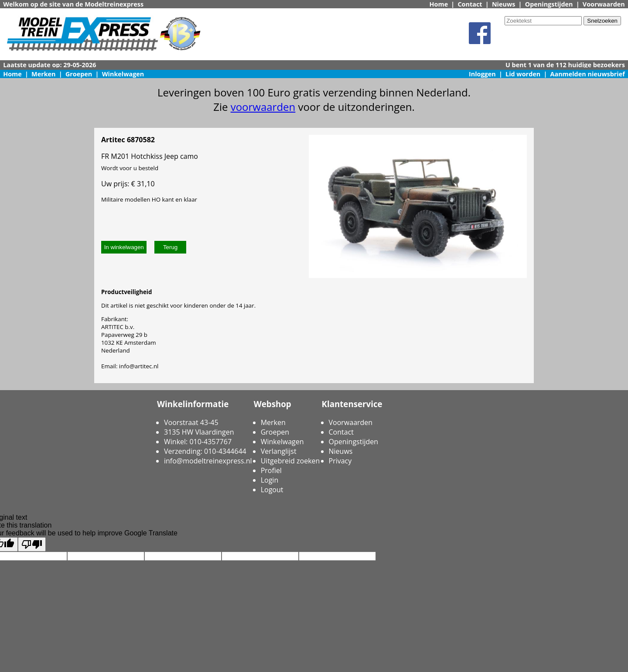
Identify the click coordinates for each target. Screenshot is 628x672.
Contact (470, 4)
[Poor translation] (32, 544)
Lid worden (523, 74)
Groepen (79, 74)
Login (270, 480)
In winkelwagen (124, 247)
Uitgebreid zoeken (290, 461)
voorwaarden (263, 107)
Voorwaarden (604, 4)
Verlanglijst (279, 451)
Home (439, 4)
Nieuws (504, 4)
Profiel (271, 470)
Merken (44, 74)
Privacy (340, 461)
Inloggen (482, 74)
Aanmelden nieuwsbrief (588, 74)
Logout (272, 490)
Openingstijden (549, 4)
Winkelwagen (123, 74)
